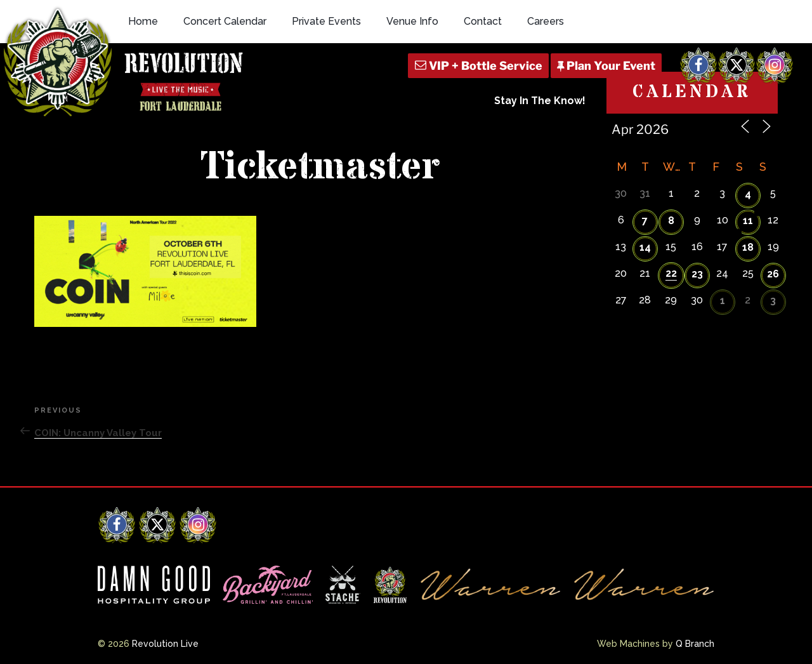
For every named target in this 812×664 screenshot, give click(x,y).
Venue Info (412, 21)
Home (143, 21)
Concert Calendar (225, 21)
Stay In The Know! (540, 101)
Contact (483, 21)
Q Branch (695, 644)
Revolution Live (165, 644)
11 (748, 221)
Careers (546, 21)
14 (645, 247)
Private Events (326, 21)
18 (748, 247)
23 (697, 274)
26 (773, 274)
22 (671, 273)
